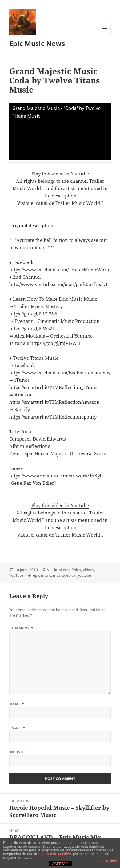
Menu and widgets (104, 35)
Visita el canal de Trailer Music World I (60, 203)
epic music (42, 575)
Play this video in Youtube (60, 174)
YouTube (16, 575)
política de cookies (56, 854)
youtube (84, 575)
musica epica (64, 575)
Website (18, 752)
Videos (88, 570)
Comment (21, 628)
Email (17, 728)
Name (17, 704)
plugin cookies (105, 861)
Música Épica (70, 570)
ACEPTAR (60, 864)
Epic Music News (37, 43)
